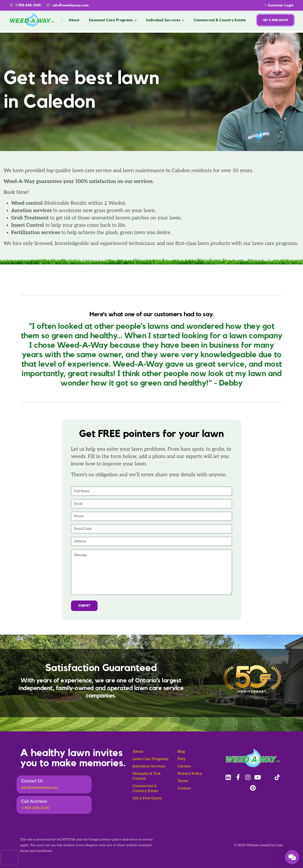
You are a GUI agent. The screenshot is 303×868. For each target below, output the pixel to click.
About (74, 20)
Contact (184, 788)
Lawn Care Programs (151, 759)
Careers (184, 766)
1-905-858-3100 (35, 808)
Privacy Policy (190, 774)
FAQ (181, 759)
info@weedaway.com (71, 5)
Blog (181, 752)
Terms (183, 781)
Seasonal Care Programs (111, 20)
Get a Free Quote (147, 798)
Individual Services (163, 20)
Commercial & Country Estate (220, 20)
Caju (279, 845)
